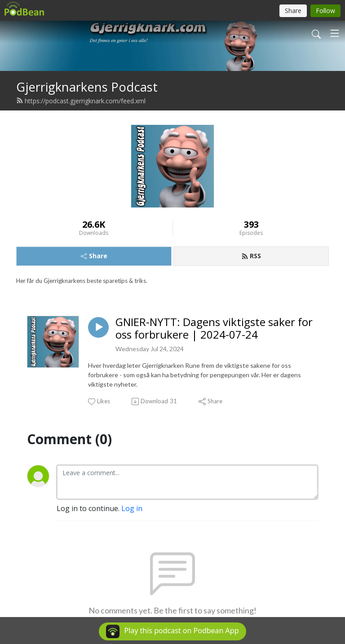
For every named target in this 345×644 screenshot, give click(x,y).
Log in (132, 508)
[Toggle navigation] (335, 33)
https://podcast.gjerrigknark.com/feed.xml (81, 101)
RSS (251, 256)
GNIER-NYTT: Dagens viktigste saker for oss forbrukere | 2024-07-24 (214, 329)
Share (94, 256)
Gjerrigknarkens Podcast (87, 87)
